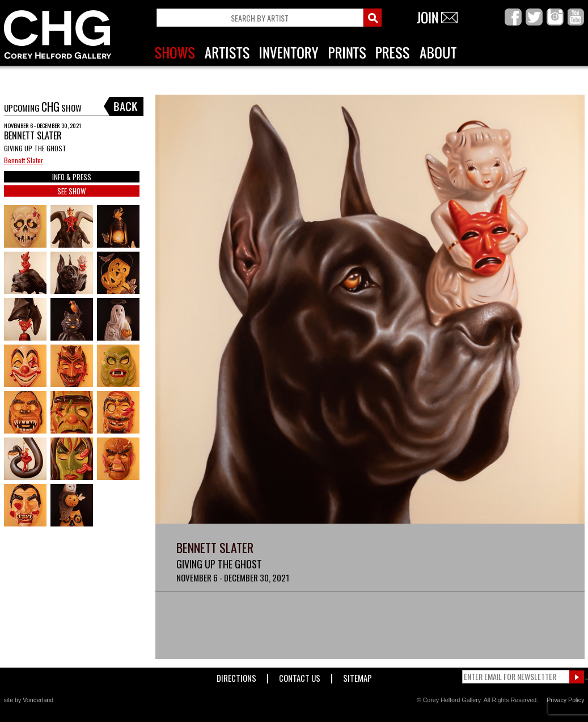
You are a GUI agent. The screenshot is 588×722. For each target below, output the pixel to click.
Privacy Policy (565, 700)
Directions (236, 676)
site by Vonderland (29, 700)
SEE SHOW (71, 191)
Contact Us (300, 676)
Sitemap (358, 676)
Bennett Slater (24, 160)
